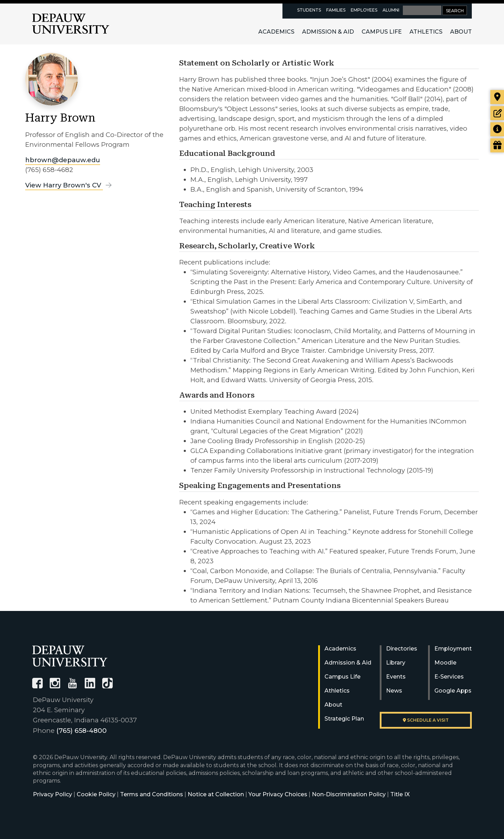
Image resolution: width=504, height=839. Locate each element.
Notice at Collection (216, 794)
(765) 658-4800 (82, 731)
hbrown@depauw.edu (63, 160)
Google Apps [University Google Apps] (453, 691)
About (461, 32)
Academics (276, 32)
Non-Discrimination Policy (349, 794)
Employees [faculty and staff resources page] (364, 10)
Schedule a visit (426, 720)
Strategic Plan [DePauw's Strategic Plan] (344, 719)
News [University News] (394, 691)
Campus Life (382, 32)
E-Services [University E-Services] (449, 677)
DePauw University (71, 24)
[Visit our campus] (497, 97)
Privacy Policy (52, 794)
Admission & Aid (328, 32)
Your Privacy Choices (278, 794)
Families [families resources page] (336, 10)
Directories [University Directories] (402, 649)
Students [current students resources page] (309, 10)
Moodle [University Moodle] (445, 663)
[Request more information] (497, 129)
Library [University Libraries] (396, 663)
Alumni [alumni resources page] (391, 10)
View (70, 185)
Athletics (426, 32)
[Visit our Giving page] (497, 145)
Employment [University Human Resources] (453, 649)
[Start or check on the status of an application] (497, 113)
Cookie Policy (96, 794)
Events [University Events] (396, 677)
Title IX (400, 794)
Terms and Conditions (152, 794)
